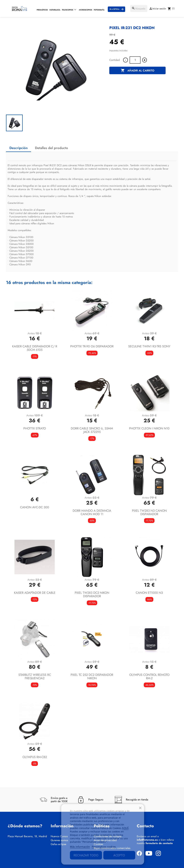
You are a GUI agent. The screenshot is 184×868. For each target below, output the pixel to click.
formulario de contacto (159, 843)
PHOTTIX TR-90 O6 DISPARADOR (92, 346)
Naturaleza (55, 10)
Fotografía (99, 10)
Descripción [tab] (19, 148)
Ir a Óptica (114, 9)
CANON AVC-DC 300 (35, 507)
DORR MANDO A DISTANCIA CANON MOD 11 (92, 512)
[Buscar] (139, 9)
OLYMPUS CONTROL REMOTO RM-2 (149, 677)
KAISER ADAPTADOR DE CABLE (35, 593)
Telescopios (68, 10)
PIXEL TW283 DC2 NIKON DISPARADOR (92, 594)
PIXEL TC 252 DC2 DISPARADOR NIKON (92, 677)
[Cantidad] (135, 60)
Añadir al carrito (138, 71)
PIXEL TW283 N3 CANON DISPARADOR (149, 512)
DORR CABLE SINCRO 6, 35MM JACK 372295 (92, 430)
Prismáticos (42, 10)
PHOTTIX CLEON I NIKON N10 (149, 428)
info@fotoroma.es (147, 840)
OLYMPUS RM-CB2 (35, 757)
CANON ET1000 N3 (149, 593)
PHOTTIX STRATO (35, 428)
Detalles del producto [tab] (51, 148)
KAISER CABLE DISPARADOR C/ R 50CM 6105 (35, 348)
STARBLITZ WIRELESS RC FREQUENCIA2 (35, 677)
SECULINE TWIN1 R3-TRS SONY (149, 346)
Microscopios (86, 10)
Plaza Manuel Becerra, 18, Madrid (27, 836)
